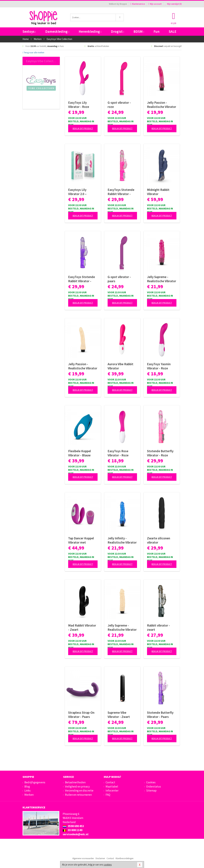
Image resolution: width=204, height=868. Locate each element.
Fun (156, 31)
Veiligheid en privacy (77, 787)
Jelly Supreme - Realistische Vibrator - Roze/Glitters (162, 279)
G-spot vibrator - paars (119, 279)
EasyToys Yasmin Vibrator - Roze (159, 366)
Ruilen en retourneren (78, 795)
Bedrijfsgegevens (35, 782)
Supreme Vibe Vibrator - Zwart (119, 715)
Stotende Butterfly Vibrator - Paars (160, 715)
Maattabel (112, 787)
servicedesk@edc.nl (76, 834)
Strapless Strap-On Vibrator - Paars (81, 715)
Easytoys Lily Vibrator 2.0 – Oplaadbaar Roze (80, 192)
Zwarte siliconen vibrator (159, 540)
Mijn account (155, 4)
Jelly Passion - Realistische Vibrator (83, 366)
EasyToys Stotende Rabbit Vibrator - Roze (121, 192)
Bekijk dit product (83, 128)
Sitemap (151, 791)
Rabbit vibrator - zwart (158, 627)
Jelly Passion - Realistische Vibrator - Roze (162, 105)
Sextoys (29, 31)
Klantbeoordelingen (125, 858)
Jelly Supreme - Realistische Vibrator (122, 627)
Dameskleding (57, 31)
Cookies (151, 782)
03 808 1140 (73, 830)
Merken (29, 795)
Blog (27, 787)
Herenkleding (90, 31)
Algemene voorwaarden (83, 858)
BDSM (139, 31)
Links (27, 791)
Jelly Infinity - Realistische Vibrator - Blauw (122, 540)
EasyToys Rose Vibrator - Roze (118, 453)
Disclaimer (100, 858)
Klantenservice (137, 4)
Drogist (118, 31)
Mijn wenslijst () (173, 4)
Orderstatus (154, 787)
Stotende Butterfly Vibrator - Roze (160, 453)
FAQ (108, 795)
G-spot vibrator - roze (119, 105)
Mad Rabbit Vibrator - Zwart (82, 627)
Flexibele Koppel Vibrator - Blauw (80, 453)
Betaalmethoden (75, 782)
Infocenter (112, 791)
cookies (108, 865)
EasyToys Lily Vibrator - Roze (79, 105)
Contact (110, 782)
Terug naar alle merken (33, 53)
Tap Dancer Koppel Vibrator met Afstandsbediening (81, 540)
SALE (173, 31)
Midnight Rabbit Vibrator (158, 192)
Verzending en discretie (79, 791)
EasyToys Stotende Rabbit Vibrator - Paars (82, 279)
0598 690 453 (73, 826)
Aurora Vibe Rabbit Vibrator (120, 366)
